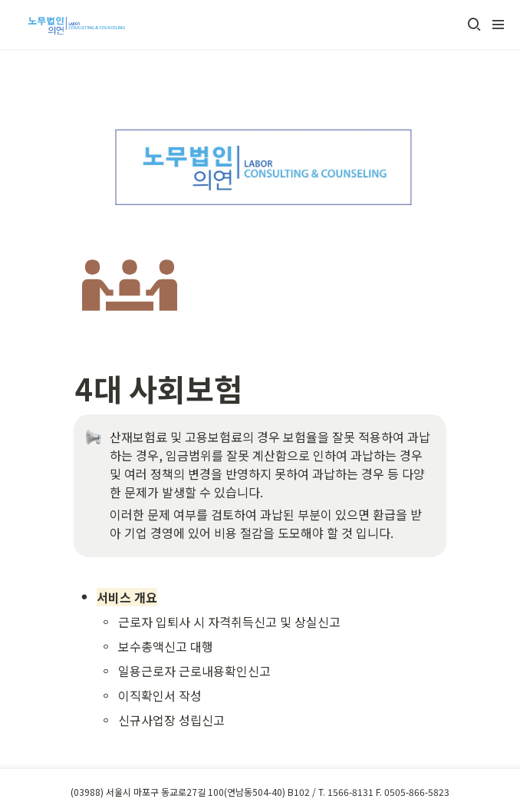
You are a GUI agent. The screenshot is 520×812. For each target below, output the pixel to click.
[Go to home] (75, 25)
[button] (474, 25)
